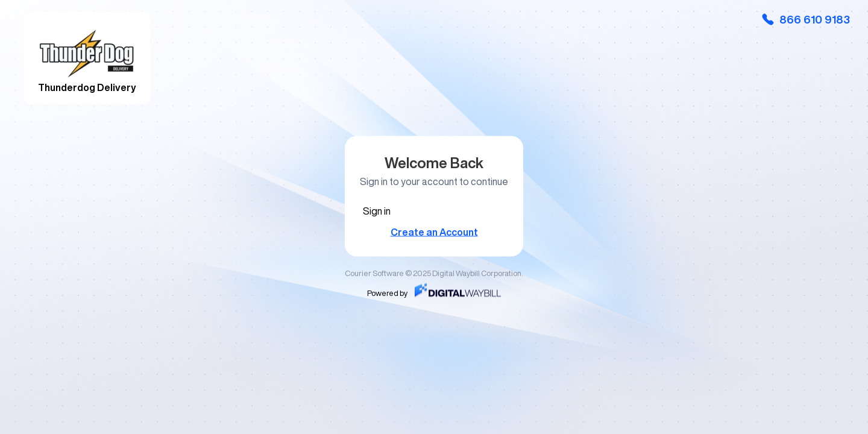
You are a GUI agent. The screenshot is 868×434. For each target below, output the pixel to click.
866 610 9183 (805, 19)
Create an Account (434, 232)
